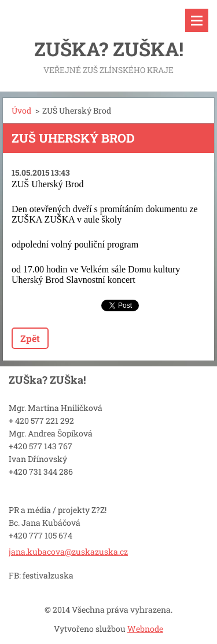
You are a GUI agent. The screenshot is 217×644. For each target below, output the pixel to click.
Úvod (21, 110)
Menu (197, 20)
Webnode (145, 629)
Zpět (30, 338)
